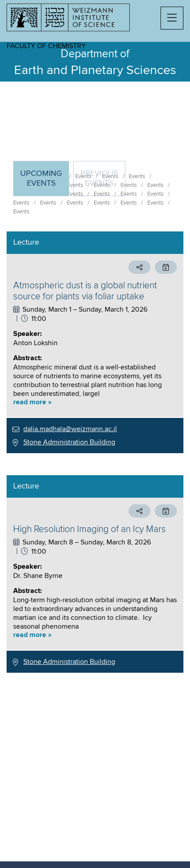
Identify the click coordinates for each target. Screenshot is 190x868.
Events (21, 203)
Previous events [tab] (99, 179)
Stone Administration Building (69, 442)
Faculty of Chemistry (46, 46)
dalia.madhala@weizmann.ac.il (70, 429)
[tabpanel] (95, 452)
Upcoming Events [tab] (44, 182)
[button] (172, 18)
